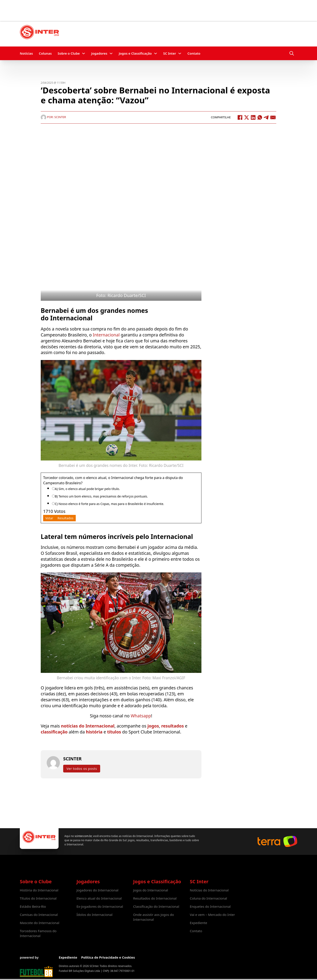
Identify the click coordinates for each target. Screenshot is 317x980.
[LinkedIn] (253, 117)
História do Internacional (39, 890)
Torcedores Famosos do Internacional (38, 933)
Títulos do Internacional (38, 898)
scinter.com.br (83, 836)
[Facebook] (240, 117)
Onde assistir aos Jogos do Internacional (154, 917)
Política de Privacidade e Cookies (108, 957)
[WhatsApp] (260, 117)
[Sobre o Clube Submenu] (84, 53)
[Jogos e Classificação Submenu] (156, 53)
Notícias (26, 53)
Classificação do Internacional (156, 906)
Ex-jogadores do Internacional (100, 906)
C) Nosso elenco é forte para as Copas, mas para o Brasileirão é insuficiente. (109, 504)
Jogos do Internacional (151, 890)
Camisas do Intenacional (39, 915)
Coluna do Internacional (208, 898)
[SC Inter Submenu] (180, 53)
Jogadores (99, 53)
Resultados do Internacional (155, 898)
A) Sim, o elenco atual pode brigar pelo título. (87, 489)
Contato (194, 53)
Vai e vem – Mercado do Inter (212, 915)
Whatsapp (141, 716)
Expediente (198, 923)
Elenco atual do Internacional (99, 898)
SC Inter (170, 53)
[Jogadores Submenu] (111, 53)
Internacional (106, 335)
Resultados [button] (65, 518)
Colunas (45, 53)
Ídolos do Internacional (94, 915)
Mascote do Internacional (40, 923)
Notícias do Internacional (209, 890)
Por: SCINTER (53, 117)
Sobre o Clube (69, 53)
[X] (247, 117)
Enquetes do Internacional (210, 906)
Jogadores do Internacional (97, 890)
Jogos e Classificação (135, 53)
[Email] (273, 117)
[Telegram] (266, 117)
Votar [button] (49, 518)
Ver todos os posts (82, 768)
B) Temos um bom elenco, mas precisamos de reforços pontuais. (101, 496)
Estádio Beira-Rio (33, 906)
